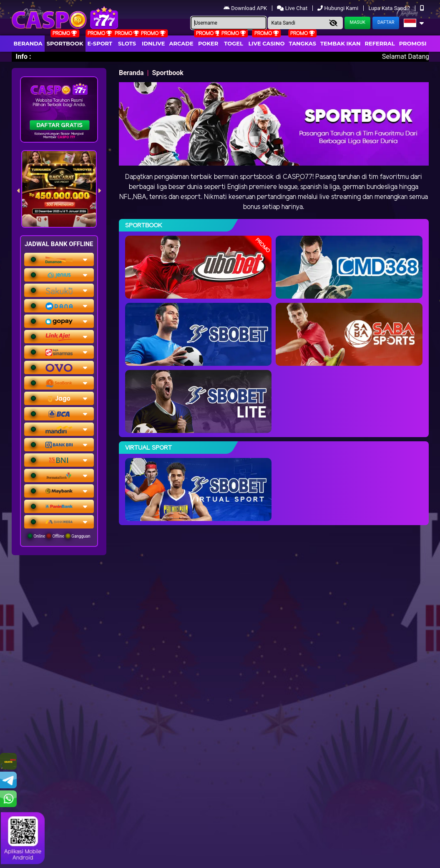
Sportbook (65, 43)
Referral (380, 43)
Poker (208, 43)
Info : (24, 57)
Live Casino (266, 43)
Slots (127, 43)
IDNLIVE (153, 43)
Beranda (28, 43)
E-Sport (100, 43)
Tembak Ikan (340, 43)
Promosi (413, 43)
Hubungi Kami (338, 8)
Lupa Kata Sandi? (390, 8)
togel (233, 43)
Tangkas (303, 43)
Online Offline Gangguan (59, 536)
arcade (181, 43)
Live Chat (293, 8)
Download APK (246, 8)
